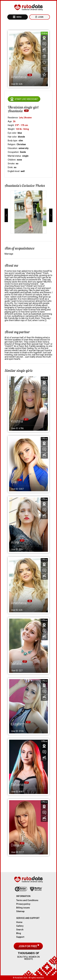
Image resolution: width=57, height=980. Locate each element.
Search (20, 930)
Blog (19, 933)
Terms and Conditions (27, 900)
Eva (14, 482)
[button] (6, 215)
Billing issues (23, 908)
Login (41, 17)
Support (20, 937)
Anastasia (19, 603)
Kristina (17, 421)
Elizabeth (18, 724)
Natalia (16, 664)
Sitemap (20, 911)
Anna (15, 542)
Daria (15, 845)
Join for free (28, 946)
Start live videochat (26, 99)
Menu (19, 17)
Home (19, 922)
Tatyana (17, 785)
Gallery (20, 926)
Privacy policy (23, 904)
